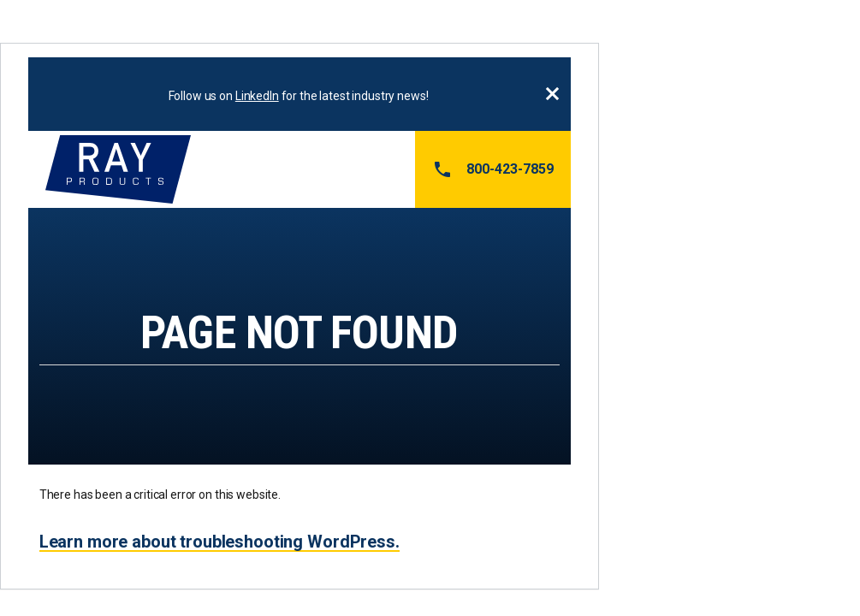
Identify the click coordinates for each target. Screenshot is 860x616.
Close (552, 94)
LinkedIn (257, 96)
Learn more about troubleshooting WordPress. (219, 542)
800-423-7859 (493, 170)
